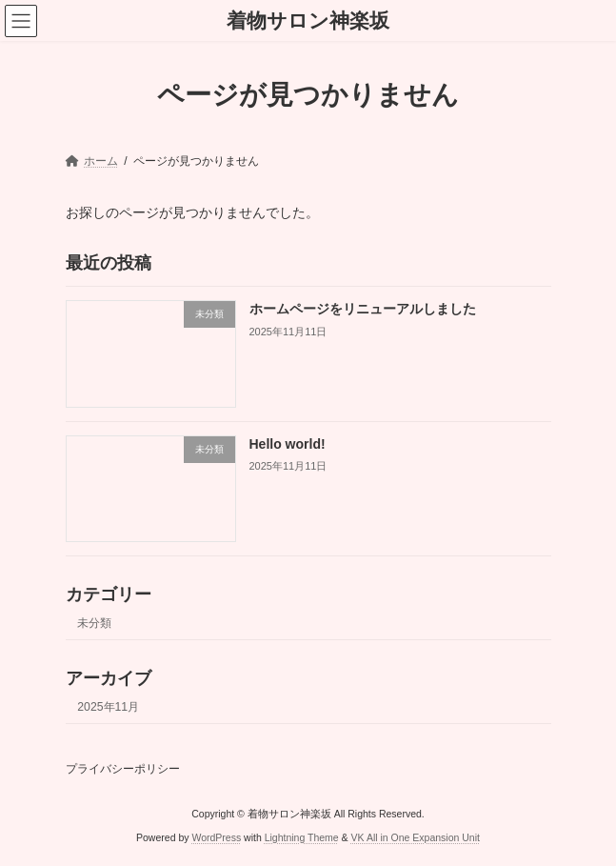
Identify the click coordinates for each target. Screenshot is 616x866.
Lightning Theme (302, 836)
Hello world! (287, 444)
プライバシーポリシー (123, 769)
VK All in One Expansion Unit (416, 836)
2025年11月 (108, 707)
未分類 (94, 623)
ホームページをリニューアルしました (362, 310)
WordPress (216, 836)
